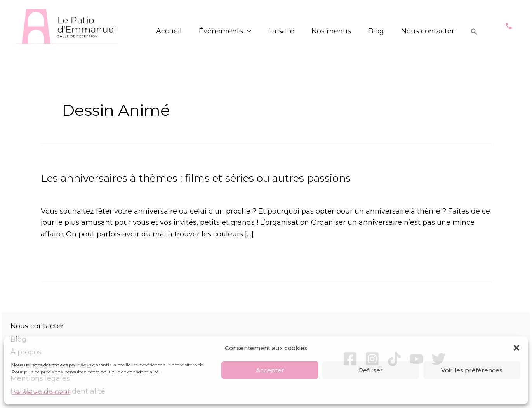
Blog (376, 31)
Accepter (270, 370)
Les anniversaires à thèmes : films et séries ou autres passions (196, 178)
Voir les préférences (472, 370)
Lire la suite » (63, 257)
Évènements (225, 31)
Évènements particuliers (83, 192)
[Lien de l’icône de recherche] (474, 32)
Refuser (371, 370)
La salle (281, 31)
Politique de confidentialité (41, 392)
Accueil (169, 31)
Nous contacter (428, 31)
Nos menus (331, 31)
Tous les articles (157, 192)
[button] (516, 348)
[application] (247, 31)
